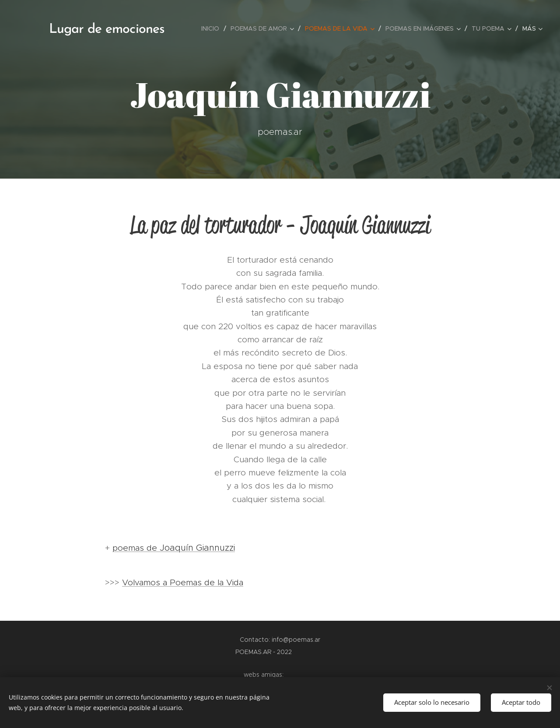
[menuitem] (213, 28)
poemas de (174, 548)
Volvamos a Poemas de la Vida (183, 582)
